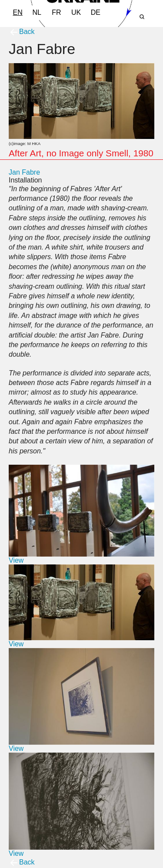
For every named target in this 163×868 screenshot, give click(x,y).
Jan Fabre (24, 172)
